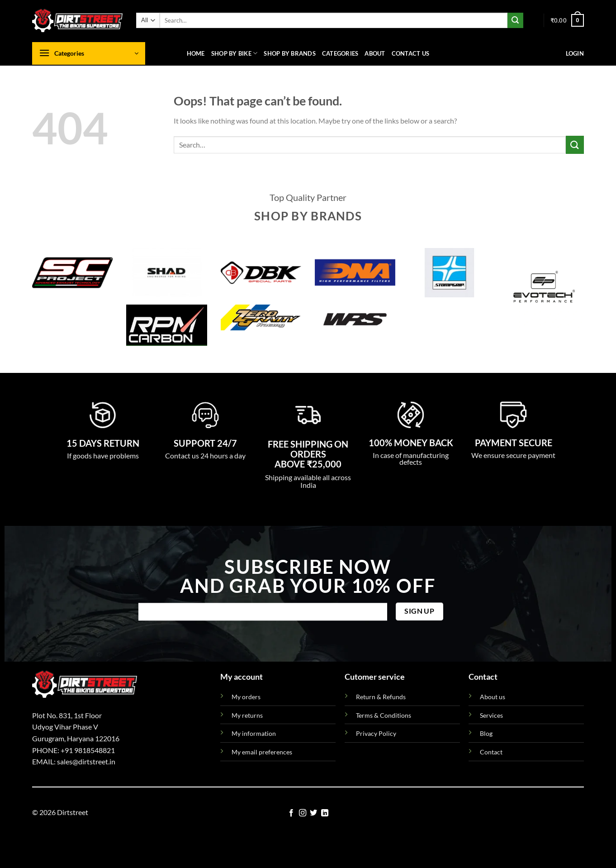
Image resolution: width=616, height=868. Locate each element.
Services (491, 715)
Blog (486, 733)
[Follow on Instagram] (303, 813)
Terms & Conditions (384, 715)
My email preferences (262, 752)
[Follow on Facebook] (291, 813)
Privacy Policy (376, 733)
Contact (491, 752)
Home (196, 53)
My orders (246, 697)
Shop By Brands (290, 53)
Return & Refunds (381, 697)
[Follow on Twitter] (313, 813)
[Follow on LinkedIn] (325, 813)
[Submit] (515, 20)
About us (493, 697)
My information (254, 733)
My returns (247, 715)
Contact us (411, 53)
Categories (340, 53)
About (375, 53)
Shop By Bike (235, 53)
